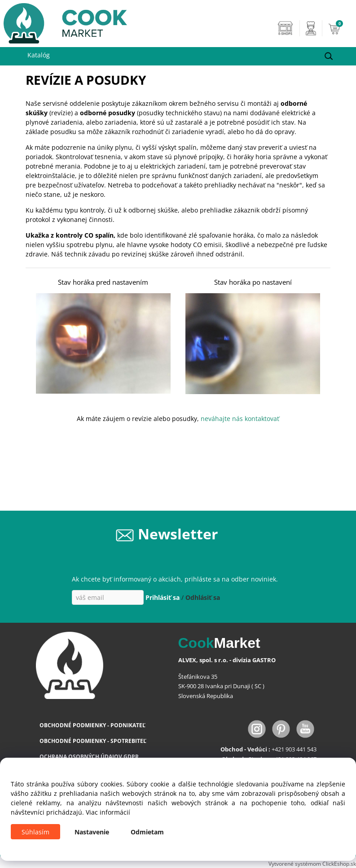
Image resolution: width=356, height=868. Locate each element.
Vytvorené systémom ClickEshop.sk (312, 864)
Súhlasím (35, 832)
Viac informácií (108, 812)
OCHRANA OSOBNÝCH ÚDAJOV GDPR (89, 757)
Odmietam (147, 832)
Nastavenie (92, 832)
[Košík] (340, 28)
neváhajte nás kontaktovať (240, 419)
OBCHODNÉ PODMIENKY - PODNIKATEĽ (92, 725)
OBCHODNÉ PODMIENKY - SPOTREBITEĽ (93, 741)
